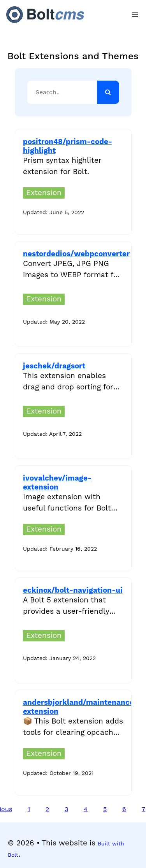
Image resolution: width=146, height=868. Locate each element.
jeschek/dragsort (54, 366)
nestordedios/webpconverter (76, 254)
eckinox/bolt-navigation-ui (73, 590)
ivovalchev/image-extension (57, 482)
